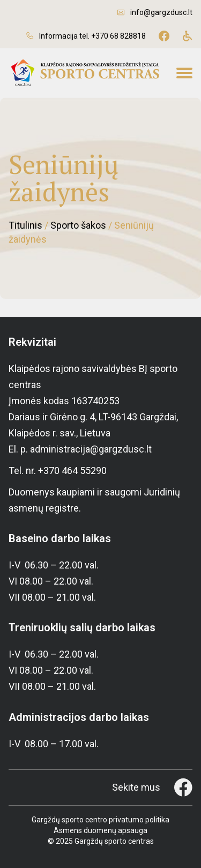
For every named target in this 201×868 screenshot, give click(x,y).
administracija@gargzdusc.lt (91, 449)
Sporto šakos (78, 225)
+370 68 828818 (118, 36)
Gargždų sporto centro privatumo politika (100, 820)
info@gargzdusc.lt (161, 12)
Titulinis (25, 225)
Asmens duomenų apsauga (100, 830)
